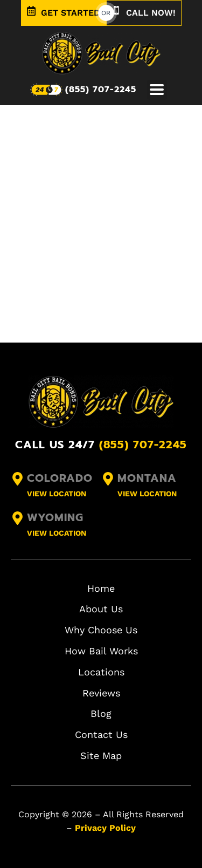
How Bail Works (101, 651)
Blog (101, 713)
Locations (101, 672)
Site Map (101, 756)
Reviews (101, 693)
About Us (101, 609)
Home (101, 588)
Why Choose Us (101, 630)
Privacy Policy (105, 828)
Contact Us (101, 734)
